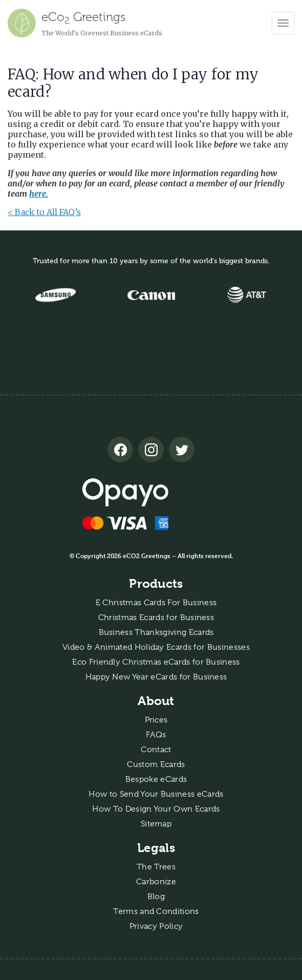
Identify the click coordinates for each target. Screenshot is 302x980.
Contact (156, 750)
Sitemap (156, 824)
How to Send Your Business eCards (156, 794)
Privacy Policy (156, 926)
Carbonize (156, 882)
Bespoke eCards (156, 779)
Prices (156, 720)
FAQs (156, 735)
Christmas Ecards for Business (156, 617)
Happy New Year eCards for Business (156, 677)
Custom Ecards (156, 764)
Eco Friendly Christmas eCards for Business (156, 662)
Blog (156, 897)
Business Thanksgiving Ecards (156, 632)
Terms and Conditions (156, 911)
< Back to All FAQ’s (44, 212)
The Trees (156, 867)
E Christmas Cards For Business (156, 603)
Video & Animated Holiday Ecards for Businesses (156, 647)
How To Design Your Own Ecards (156, 809)
